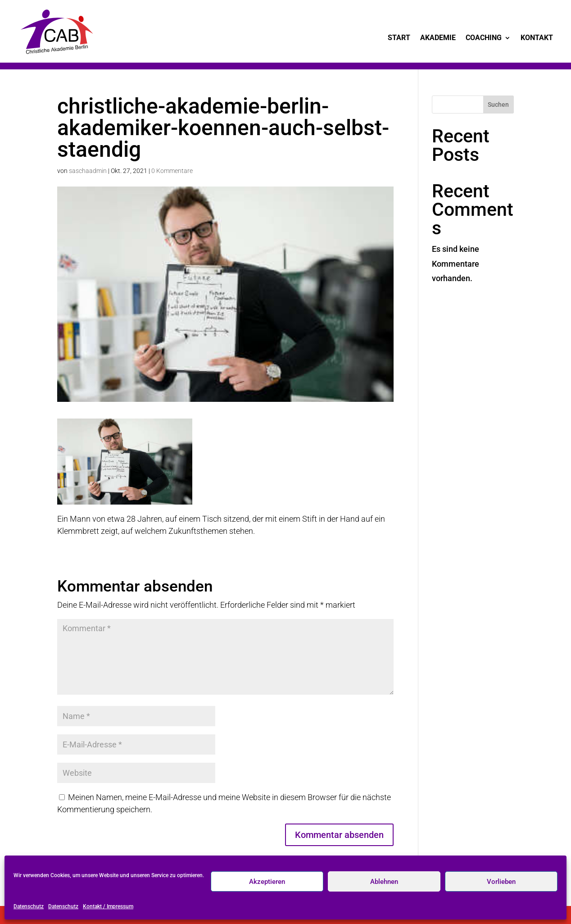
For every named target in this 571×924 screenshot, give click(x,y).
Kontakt (537, 38)
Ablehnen (384, 882)
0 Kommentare (172, 171)
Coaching (484, 38)
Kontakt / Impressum (108, 906)
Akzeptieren (267, 882)
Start (399, 38)
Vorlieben (501, 882)
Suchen (498, 105)
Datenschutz (29, 906)
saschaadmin (88, 171)
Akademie (438, 38)
